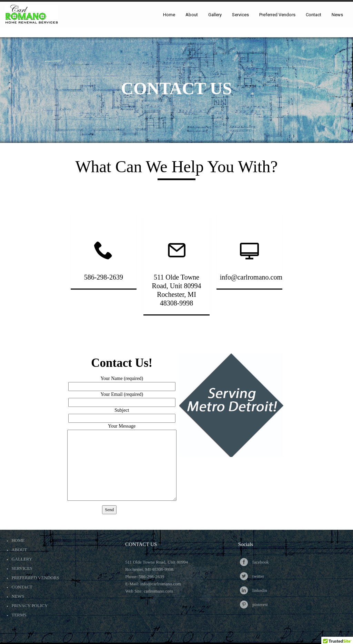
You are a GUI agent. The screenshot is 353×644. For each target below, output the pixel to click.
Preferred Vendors (35, 578)
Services (22, 568)
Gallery (22, 559)
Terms (19, 615)
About (19, 550)
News (18, 596)
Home (18, 540)
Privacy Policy (29, 606)
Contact (22, 587)
